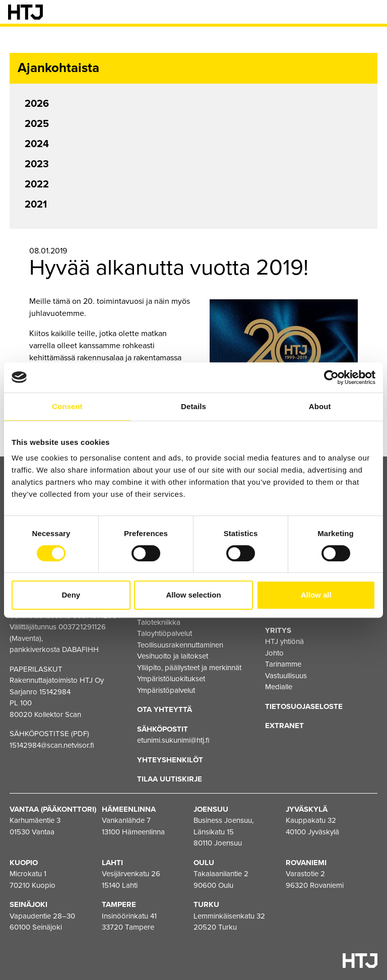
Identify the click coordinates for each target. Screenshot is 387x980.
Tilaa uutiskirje (170, 779)
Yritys (278, 630)
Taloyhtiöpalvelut (165, 633)
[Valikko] (372, 12)
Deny (71, 595)
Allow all (316, 595)
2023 (37, 164)
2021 (36, 205)
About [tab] (320, 406)
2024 (37, 144)
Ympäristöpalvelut (166, 690)
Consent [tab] (67, 406)
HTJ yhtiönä (284, 641)
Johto (274, 653)
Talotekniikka (159, 622)
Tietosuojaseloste (304, 706)
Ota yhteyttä (165, 709)
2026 (37, 104)
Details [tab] (193, 406)
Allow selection (193, 595)
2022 (37, 184)
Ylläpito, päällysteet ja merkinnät (189, 668)
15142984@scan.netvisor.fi (52, 745)
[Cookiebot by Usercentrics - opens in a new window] (331, 377)
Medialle (279, 687)
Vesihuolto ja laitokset (173, 656)
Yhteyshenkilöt (170, 760)
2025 (37, 124)
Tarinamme (283, 664)
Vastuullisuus (286, 676)
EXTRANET (284, 726)
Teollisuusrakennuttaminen (180, 645)
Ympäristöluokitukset (171, 679)
